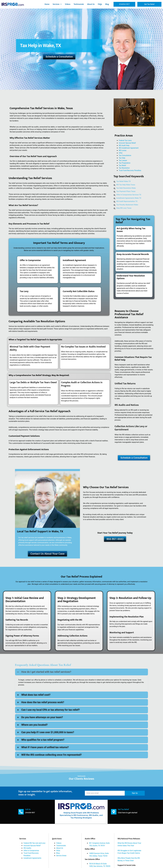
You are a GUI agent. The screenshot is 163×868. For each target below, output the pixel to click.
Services (57, 4)
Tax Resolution (124, 168)
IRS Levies (123, 150)
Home (47, 4)
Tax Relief (122, 165)
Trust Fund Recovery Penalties (130, 170)
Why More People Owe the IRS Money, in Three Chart (129, 859)
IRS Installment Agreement (129, 148)
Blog (107, 4)
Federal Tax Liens (125, 141)
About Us (91, 4)
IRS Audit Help (124, 145)
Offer (121, 153)
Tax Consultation (125, 155)
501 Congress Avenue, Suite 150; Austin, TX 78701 (99, 844)
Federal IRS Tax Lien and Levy (34, 843)
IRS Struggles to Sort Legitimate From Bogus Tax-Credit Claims (129, 852)
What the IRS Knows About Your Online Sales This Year (129, 844)
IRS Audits (27, 848)
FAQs (100, 4)
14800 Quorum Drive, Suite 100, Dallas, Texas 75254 (99, 855)
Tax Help (122, 158)
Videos (68, 4)
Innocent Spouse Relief (127, 143)
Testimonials (79, 4)
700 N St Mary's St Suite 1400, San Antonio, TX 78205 (100, 865)
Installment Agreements (32, 858)
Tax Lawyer (123, 160)
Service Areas (61, 856)
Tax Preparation (125, 163)
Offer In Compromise (31, 851)
